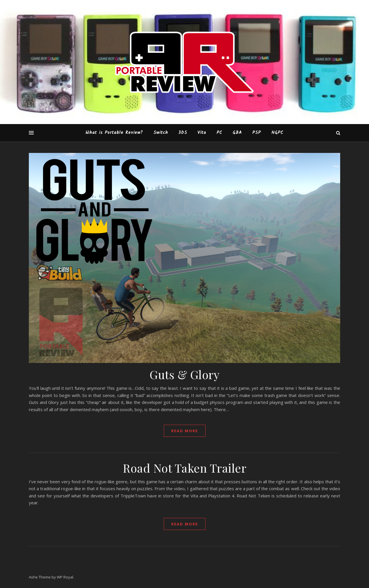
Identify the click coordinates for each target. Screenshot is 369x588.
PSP (257, 133)
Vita (202, 133)
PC (219, 133)
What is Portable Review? (114, 133)
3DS (183, 133)
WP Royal (65, 577)
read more (185, 431)
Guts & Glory (184, 374)
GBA (237, 133)
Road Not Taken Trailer (184, 468)
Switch (161, 133)
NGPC (277, 133)
